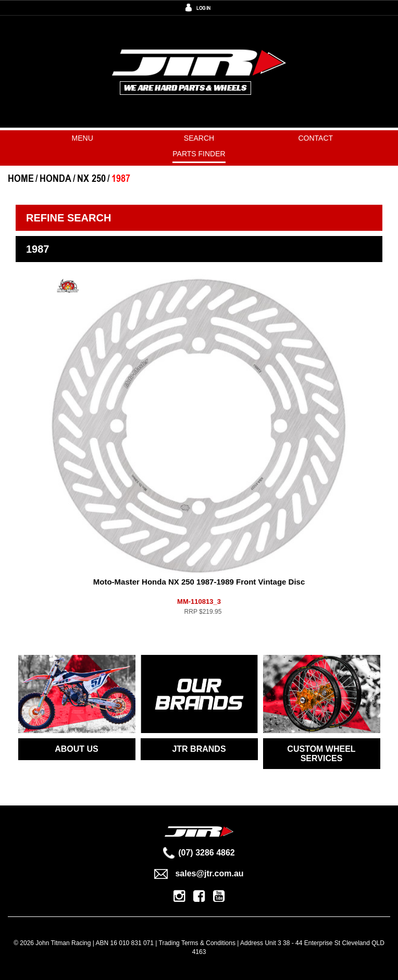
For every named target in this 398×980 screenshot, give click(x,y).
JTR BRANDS (199, 749)
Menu (83, 138)
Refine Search (69, 218)
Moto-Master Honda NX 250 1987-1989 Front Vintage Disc (199, 582)
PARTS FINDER (199, 154)
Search (199, 138)
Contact (316, 138)
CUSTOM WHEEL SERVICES (321, 754)
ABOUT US (77, 749)
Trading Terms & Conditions (197, 943)
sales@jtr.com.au (199, 873)
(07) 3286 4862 (199, 853)
